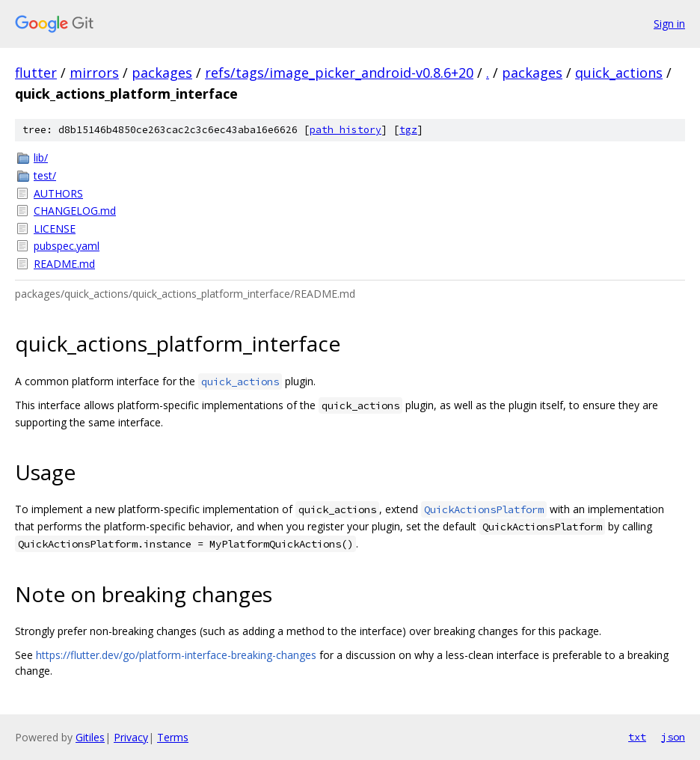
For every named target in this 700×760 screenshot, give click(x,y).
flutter (36, 73)
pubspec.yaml (67, 246)
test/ (45, 175)
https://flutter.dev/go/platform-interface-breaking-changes (176, 655)
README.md (64, 264)
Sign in (669, 24)
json (673, 737)
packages (162, 73)
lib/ (41, 157)
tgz (408, 130)
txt (637, 737)
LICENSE (55, 229)
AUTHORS (58, 193)
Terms (173, 737)
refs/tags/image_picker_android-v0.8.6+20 (339, 73)
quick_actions (619, 73)
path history (346, 130)
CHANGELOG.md (75, 211)
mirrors (94, 73)
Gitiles (90, 737)
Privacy (131, 737)
